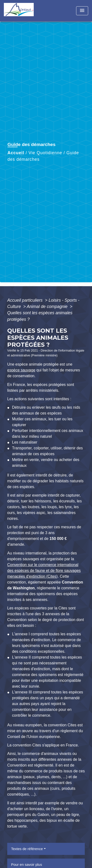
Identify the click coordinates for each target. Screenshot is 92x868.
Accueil (16, 153)
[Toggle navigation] (82, 11)
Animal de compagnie (48, 307)
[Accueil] (22, 11)
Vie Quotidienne (45, 153)
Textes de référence (27, 849)
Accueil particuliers (26, 300)
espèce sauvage (21, 370)
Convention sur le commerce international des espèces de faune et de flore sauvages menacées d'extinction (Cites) (44, 571)
